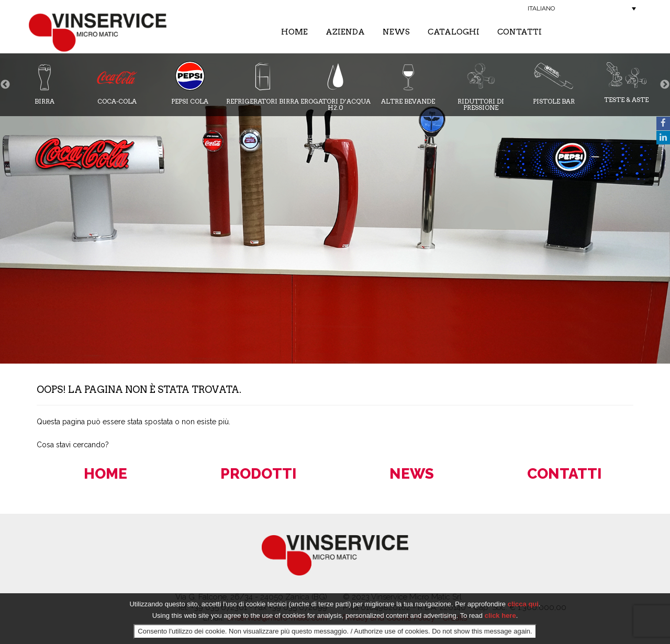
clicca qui (523, 604)
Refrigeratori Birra (263, 83)
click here (500, 615)
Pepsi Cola (190, 83)
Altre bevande (408, 83)
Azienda (345, 32)
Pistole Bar (554, 83)
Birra (44, 83)
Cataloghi (454, 32)
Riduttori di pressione (481, 86)
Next (665, 85)
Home (294, 32)
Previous (5, 85)
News (396, 32)
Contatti (520, 32)
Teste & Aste (626, 82)
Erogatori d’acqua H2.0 (336, 86)
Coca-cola (117, 83)
